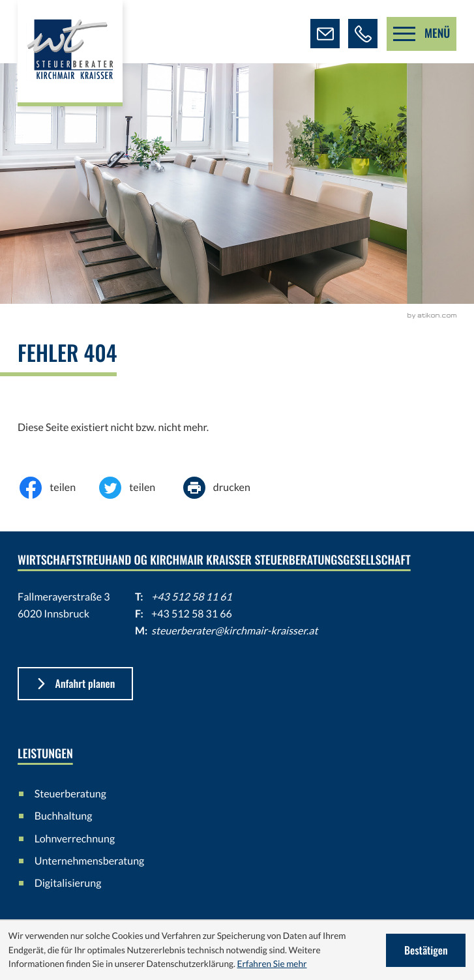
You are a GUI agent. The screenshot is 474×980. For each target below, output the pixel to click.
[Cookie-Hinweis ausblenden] (426, 950)
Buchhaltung (64, 816)
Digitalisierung (68, 883)
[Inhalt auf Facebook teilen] (57, 488)
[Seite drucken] (227, 488)
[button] (363, 34)
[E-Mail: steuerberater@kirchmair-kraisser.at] (325, 34)
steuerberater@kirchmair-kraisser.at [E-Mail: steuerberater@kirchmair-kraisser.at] (234, 631)
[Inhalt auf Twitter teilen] (137, 488)
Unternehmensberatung (90, 861)
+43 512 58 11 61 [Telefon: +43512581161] (192, 597)
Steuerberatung (70, 794)
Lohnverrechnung (75, 839)
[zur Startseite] (70, 53)
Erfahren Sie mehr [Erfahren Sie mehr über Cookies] (272, 964)
